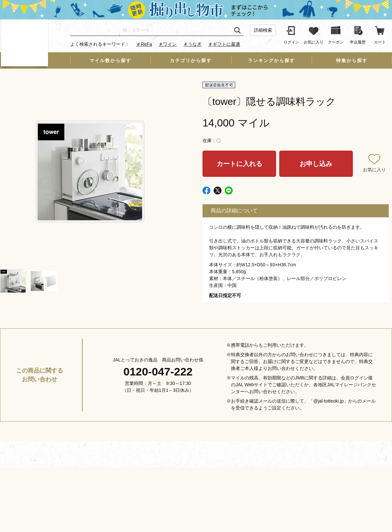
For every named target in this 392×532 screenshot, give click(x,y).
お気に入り (374, 170)
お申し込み (316, 164)
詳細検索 (263, 30)
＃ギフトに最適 (224, 44)
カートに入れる (239, 164)
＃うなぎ (192, 44)
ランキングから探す (271, 60)
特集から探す (352, 60)
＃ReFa (144, 44)
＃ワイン (168, 44)
